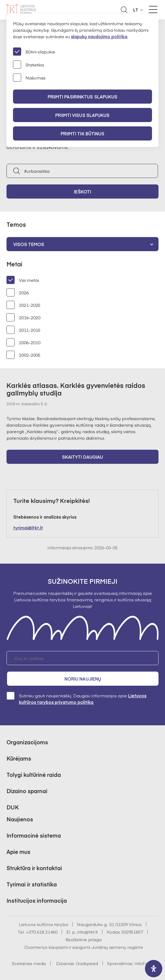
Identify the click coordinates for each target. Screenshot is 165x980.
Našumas (29, 78)
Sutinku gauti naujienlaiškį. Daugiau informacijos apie (76, 699)
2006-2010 (23, 342)
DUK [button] (13, 807)
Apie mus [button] (18, 852)
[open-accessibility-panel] (154, 969)
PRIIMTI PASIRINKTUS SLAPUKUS (83, 97)
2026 (18, 292)
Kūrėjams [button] (19, 758)
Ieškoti (83, 191)
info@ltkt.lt (87, 932)
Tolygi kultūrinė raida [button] (34, 775)
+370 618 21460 (42, 932)
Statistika (28, 65)
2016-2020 (23, 317)
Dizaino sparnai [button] (27, 791)
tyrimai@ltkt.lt (28, 528)
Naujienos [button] (20, 819)
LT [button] (136, 10)
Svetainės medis (29, 963)
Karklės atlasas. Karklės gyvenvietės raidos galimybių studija (76, 389)
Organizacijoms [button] (27, 742)
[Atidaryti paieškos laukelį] (124, 10)
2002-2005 (23, 355)
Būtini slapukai (34, 52)
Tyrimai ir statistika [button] (32, 884)
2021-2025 (23, 305)
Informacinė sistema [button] (34, 835)
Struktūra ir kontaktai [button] (34, 868)
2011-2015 (23, 330)
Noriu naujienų (83, 679)
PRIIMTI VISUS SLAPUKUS (82, 115)
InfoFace (144, 963)
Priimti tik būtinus (83, 133)
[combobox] (82, 244)
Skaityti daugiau (83, 457)
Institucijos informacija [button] (37, 900)
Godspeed (87, 963)
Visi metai (23, 280)
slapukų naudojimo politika (99, 36)
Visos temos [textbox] (29, 244)
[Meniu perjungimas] (153, 9)
